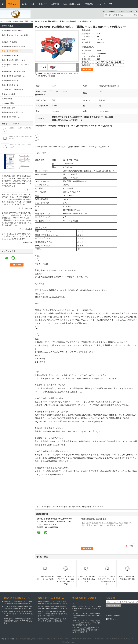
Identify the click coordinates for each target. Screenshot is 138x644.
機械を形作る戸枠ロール (11, 117)
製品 (9, 21)
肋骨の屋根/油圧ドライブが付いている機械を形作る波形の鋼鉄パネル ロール (52, 602)
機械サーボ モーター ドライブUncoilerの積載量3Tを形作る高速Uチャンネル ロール (87, 608)
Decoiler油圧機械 (8, 103)
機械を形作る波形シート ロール (14, 46)
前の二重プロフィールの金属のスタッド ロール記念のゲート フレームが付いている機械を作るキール (87, 623)
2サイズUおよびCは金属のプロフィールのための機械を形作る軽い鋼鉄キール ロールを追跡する (86, 630)
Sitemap (116, 616)
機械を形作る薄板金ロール (12, 31)
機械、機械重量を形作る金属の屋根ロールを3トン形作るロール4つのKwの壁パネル (18, 614)
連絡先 (88, 70)
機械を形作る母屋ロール (11, 56)
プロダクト (13, 4)
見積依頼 (89, 4)
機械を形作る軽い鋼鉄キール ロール (15, 60)
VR (111, 4)
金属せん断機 (7, 99)
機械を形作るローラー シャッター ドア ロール (15, 66)
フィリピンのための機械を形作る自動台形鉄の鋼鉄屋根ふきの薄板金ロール (18, 608)
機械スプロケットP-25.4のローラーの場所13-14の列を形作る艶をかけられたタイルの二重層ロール (53, 614)
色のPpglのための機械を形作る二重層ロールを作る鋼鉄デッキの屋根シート (52, 620)
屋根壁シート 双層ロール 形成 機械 (20, 128)
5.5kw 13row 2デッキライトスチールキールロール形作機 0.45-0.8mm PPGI (65, 580)
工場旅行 (43, 4)
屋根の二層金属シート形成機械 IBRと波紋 (127, 578)
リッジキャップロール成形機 (13, 90)
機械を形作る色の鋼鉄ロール (70, 507)
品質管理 (55, 4)
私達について (28, 4)
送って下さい (114, 606)
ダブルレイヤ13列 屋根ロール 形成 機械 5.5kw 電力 (86, 579)
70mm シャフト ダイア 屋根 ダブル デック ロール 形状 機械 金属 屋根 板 (107, 580)
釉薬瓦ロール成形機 (9, 42)
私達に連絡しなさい (72, 4)
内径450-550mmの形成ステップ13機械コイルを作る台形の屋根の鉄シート (18, 602)
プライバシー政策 (8, 639)
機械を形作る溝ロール (10, 85)
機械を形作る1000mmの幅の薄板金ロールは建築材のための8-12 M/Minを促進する (18, 621)
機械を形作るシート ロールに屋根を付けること (16, 36)
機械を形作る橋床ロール (11, 81)
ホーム (3, 21)
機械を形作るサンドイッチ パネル (14, 71)
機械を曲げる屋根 (8, 108)
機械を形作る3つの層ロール (12, 112)
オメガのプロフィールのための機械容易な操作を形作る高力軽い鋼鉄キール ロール (86, 616)
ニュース (101, 4)
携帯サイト (111, 619)
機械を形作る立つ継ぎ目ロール (13, 76)
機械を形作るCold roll (50, 507)
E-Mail (109, 616)
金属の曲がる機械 (8, 94)
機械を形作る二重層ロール (23, 21)
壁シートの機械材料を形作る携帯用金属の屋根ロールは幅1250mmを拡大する (53, 608)
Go (135, 15)
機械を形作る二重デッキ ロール (93, 507)
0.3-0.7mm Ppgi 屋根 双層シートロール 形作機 (45, 578)
